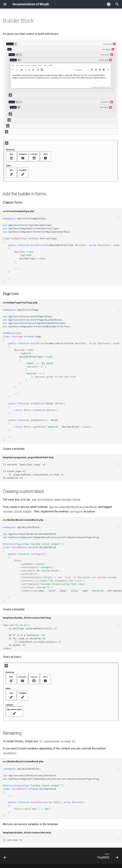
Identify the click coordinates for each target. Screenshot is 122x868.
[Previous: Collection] (5, 857)
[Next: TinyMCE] (107, 857)
